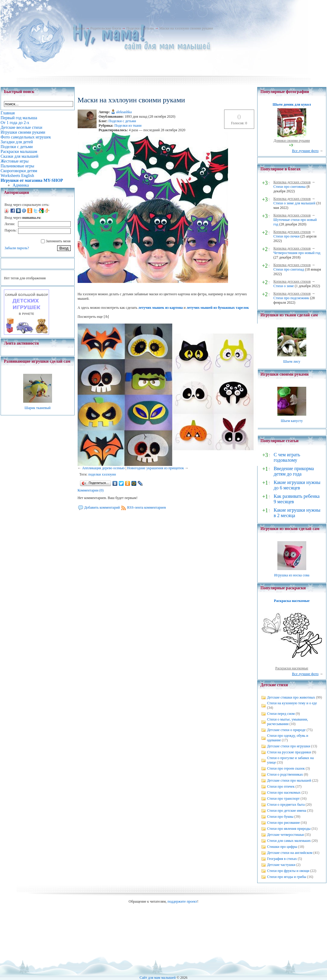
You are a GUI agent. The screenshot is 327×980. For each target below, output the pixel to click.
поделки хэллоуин (102, 474)
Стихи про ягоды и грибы (287, 877)
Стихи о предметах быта (286, 805)
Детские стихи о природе (286, 730)
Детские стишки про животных (291, 697)
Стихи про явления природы (289, 829)
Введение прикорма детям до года (294, 471)
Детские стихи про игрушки (289, 746)
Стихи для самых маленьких (289, 841)
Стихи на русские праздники (289, 752)
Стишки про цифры (282, 847)
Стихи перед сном (281, 714)
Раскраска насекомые (292, 601)
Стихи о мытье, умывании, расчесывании (288, 722)
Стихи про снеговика (290, 187)
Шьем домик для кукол (292, 104)
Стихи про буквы (280, 817)
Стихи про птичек (281, 786)
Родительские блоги (106, 28)
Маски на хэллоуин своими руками (186, 28)
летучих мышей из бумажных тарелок (218, 308)
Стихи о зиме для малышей (295, 203)
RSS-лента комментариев (147, 507)
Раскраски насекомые (292, 668)
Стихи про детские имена (287, 811)
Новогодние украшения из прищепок (156, 468)
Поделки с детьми (140, 28)
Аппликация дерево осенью (103, 468)
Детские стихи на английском (290, 853)
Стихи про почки (287, 236)
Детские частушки (281, 865)
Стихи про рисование (284, 823)
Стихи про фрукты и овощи (288, 871)
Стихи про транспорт (283, 799)
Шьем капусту (292, 421)
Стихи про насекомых (284, 792)
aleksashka (124, 112)
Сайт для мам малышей (158, 978)
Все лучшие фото (305, 151)
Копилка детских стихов (292, 182)
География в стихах (282, 859)
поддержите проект (182, 901)
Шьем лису (292, 361)
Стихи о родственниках (285, 774)
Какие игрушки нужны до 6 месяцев (297, 485)
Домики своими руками (292, 141)
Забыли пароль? (17, 248)
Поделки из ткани (128, 126)
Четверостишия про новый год (297, 253)
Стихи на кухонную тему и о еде (292, 703)
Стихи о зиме (284, 286)
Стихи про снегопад (289, 269)
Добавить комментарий (102, 507)
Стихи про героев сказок (286, 768)
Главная (79, 28)
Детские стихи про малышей (289, 780)
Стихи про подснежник (291, 298)
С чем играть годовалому (287, 457)
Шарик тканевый (37, 408)
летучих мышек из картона (161, 308)
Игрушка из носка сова (292, 575)
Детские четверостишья (285, 835)
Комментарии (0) (91, 490)
